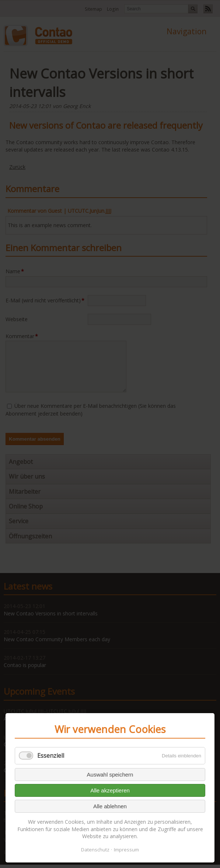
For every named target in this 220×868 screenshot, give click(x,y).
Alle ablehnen (110, 806)
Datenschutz (95, 850)
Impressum (126, 850)
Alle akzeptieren (110, 790)
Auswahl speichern (110, 775)
